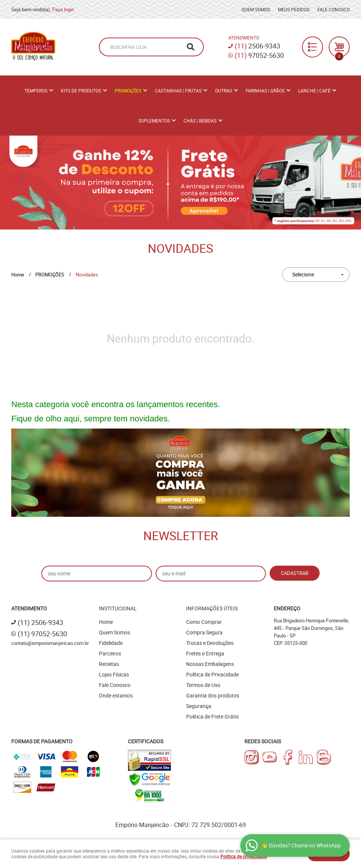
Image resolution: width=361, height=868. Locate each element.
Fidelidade (111, 643)
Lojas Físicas (114, 674)
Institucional (118, 608)
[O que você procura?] (191, 47)
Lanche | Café (314, 91)
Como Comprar (204, 622)
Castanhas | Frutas (178, 91)
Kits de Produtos (81, 91)
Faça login (63, 9)
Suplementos (154, 121)
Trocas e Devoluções (210, 643)
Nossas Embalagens (210, 664)
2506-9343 (257, 46)
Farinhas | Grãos (265, 91)
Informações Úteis (212, 608)
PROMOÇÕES (128, 91)
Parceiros (110, 653)
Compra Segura (204, 632)
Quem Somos (256, 9)
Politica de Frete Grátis (212, 716)
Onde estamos (116, 695)
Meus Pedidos (294, 9)
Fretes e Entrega (205, 653)
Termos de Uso (203, 685)
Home (106, 622)
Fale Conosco (334, 9)
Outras (224, 91)
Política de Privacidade (212, 674)
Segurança (199, 706)
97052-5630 (259, 55)
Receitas (109, 664)
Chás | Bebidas (200, 121)
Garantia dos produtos (213, 695)
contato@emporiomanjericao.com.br (50, 643)
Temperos (36, 91)
